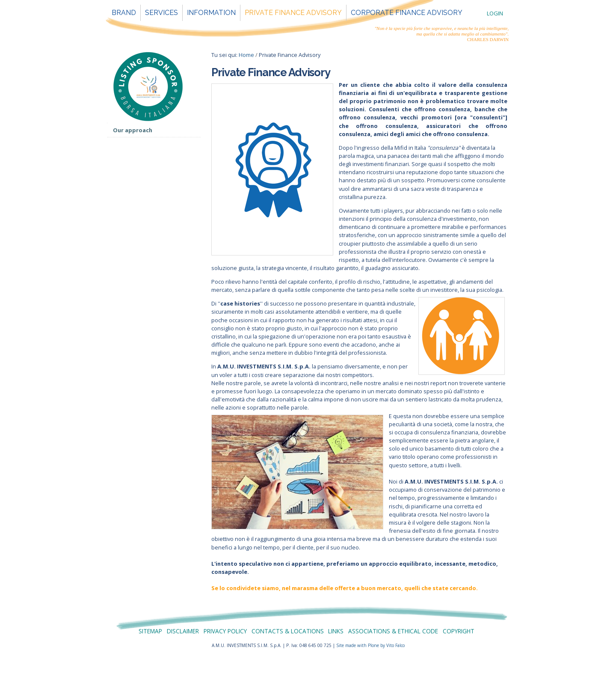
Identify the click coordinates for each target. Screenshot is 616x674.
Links (336, 631)
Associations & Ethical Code (393, 631)
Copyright (459, 631)
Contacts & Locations (288, 631)
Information (211, 13)
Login (495, 13)
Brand (124, 13)
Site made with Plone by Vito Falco (370, 645)
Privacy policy (225, 631)
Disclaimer (183, 631)
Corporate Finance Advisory (407, 13)
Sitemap (150, 631)
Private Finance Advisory (293, 13)
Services (161, 13)
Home (246, 55)
